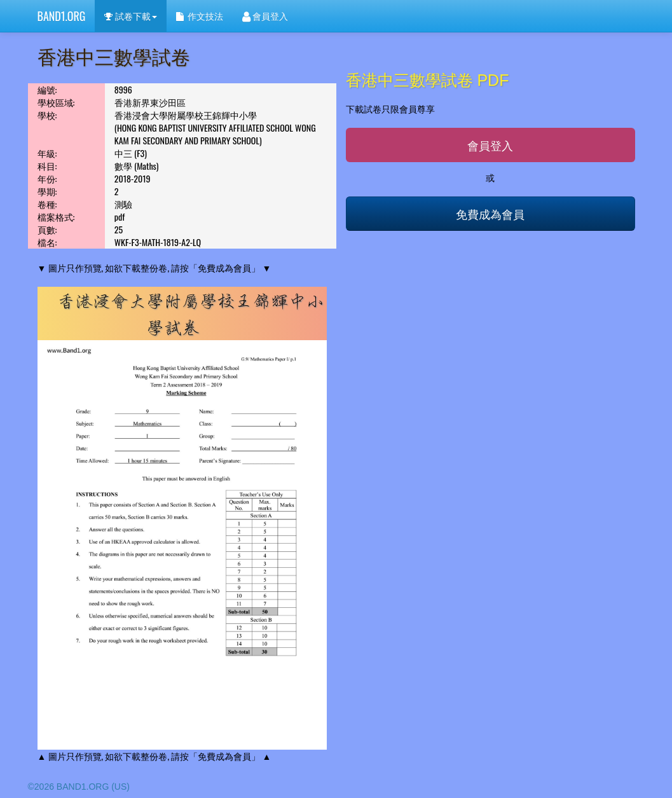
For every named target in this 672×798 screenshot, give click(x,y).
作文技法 (200, 16)
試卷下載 (130, 16)
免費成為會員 (490, 214)
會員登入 (265, 16)
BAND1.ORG (62, 16)
